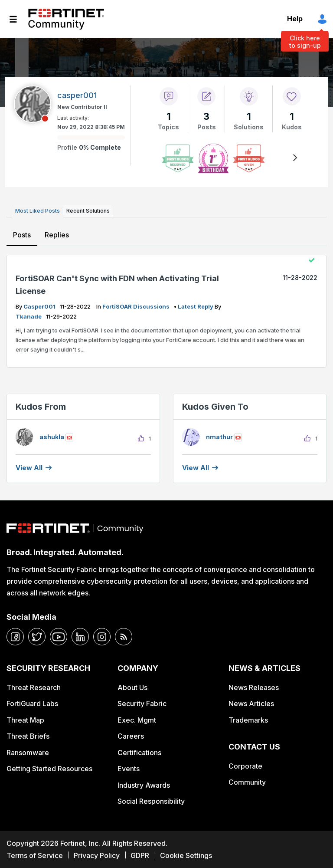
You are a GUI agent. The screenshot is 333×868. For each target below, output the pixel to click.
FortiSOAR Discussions (137, 306)
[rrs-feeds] (124, 637)
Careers (131, 736)
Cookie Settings (186, 855)
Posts (22, 235)
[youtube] (59, 637)
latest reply (196, 306)
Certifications (139, 753)
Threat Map (25, 720)
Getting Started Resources (49, 769)
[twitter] (37, 637)
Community (247, 782)
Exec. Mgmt (137, 720)
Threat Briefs (28, 736)
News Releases (254, 687)
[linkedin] (80, 637)
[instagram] (102, 637)
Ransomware (28, 753)
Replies (57, 235)
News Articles (251, 704)
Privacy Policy (97, 855)
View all (29, 468)
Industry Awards (144, 785)
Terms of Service (35, 855)
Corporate (245, 766)
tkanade (29, 316)
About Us (132, 687)
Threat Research (34, 687)
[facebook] (15, 637)
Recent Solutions (88, 211)
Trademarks (248, 720)
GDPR (140, 855)
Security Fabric (142, 704)
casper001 (40, 306)
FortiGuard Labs (32, 704)
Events (129, 769)
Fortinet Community (66, 19)
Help (295, 19)
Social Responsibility (151, 801)
